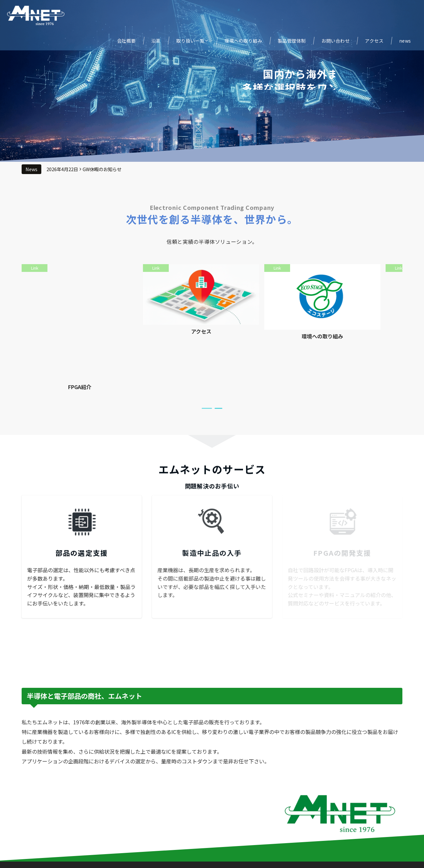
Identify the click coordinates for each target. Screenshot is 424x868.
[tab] (207, 358)
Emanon (245, 859)
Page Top (212, 833)
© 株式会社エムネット (191, 859)
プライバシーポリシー (212, 846)
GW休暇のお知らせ (102, 169)
